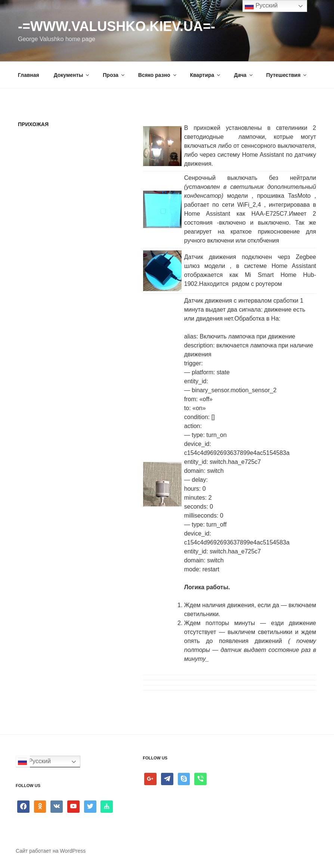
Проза (114, 75)
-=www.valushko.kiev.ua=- (117, 26)
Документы (72, 75)
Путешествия (287, 75)
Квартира (205, 75)
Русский (34, 762)
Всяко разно (158, 75)
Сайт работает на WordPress (51, 851)
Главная (29, 75)
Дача (244, 75)
